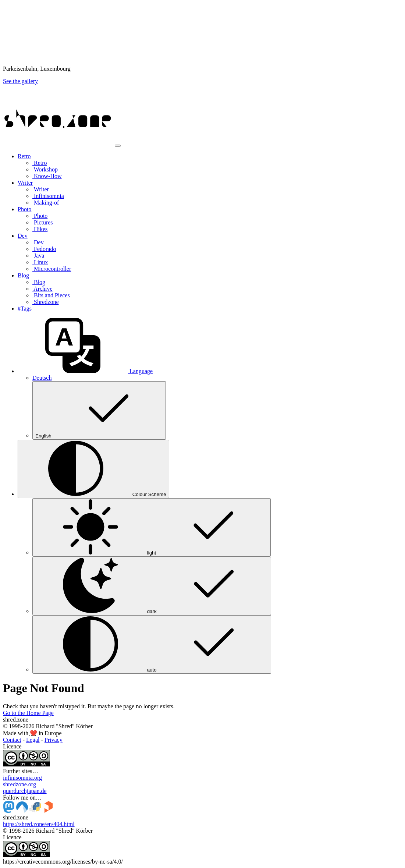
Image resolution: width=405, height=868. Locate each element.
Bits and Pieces (51, 295)
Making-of (46, 203)
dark (152, 586)
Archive (42, 289)
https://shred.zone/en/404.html (39, 824)
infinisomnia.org (22, 778)
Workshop (45, 169)
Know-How (47, 176)
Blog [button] (23, 275)
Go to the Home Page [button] (28, 713)
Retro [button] (24, 156)
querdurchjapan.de (25, 791)
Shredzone (46, 302)
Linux (40, 262)
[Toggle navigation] (118, 146)
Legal (33, 740)
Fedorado (44, 249)
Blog (39, 282)
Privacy (54, 740)
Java (38, 256)
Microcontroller (52, 269)
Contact (12, 740)
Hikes (40, 229)
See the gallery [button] (20, 81)
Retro (40, 163)
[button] (85, 371)
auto (152, 644)
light (152, 527)
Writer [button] (25, 183)
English (99, 410)
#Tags (25, 309)
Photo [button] (24, 209)
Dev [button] (23, 236)
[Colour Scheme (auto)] (93, 469)
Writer (41, 189)
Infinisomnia (48, 196)
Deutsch (42, 378)
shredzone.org (19, 784)
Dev (38, 242)
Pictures (43, 222)
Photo (40, 216)
